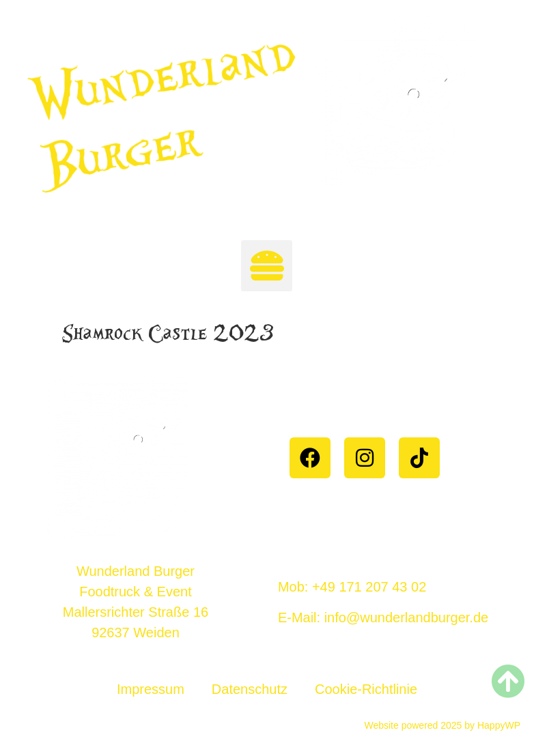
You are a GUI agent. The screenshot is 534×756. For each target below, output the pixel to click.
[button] (267, 266)
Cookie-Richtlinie (366, 689)
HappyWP (497, 725)
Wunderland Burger (164, 112)
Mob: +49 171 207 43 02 (352, 587)
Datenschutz (250, 689)
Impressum (151, 689)
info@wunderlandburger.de (406, 617)
